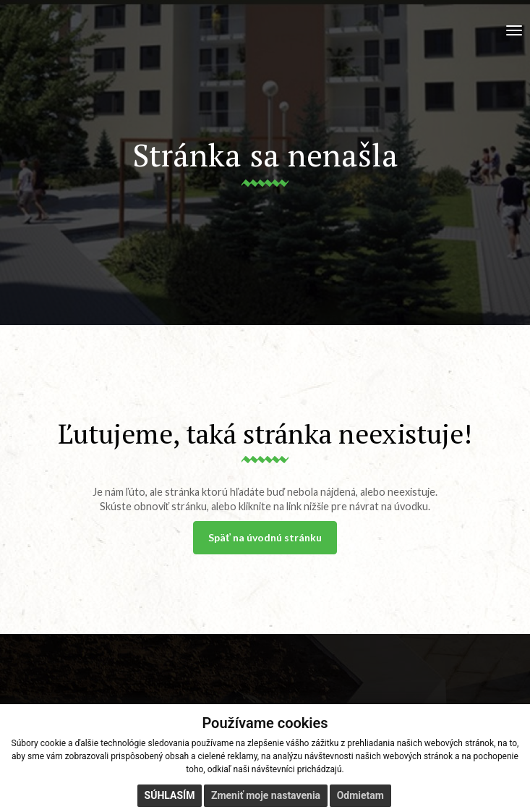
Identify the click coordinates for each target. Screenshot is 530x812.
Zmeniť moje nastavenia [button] (266, 795)
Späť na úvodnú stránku (265, 537)
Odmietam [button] (360, 795)
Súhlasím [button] (170, 795)
